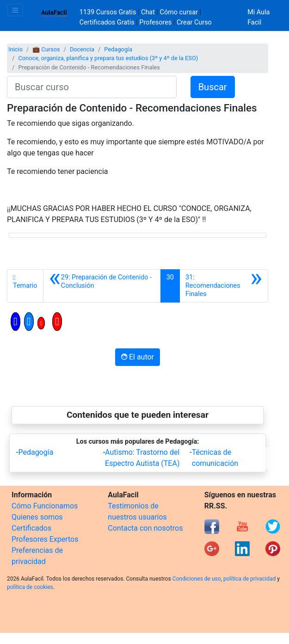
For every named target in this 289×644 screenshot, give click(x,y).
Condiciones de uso (197, 579)
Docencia (82, 49)
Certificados (31, 528)
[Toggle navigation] (15, 10)
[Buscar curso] (92, 87)
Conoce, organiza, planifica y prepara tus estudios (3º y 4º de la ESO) (108, 58)
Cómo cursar (179, 12)
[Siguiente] (224, 286)
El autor (138, 357)
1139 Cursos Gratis (109, 12)
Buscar (213, 87)
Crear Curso (194, 22)
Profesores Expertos (45, 539)
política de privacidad (249, 579)
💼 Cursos (46, 49)
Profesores (155, 22)
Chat (148, 12)
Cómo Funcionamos (45, 506)
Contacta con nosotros (145, 528)
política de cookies (30, 587)
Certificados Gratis (107, 22)
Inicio (15, 49)
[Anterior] (102, 286)
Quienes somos (37, 517)
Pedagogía (118, 49)
